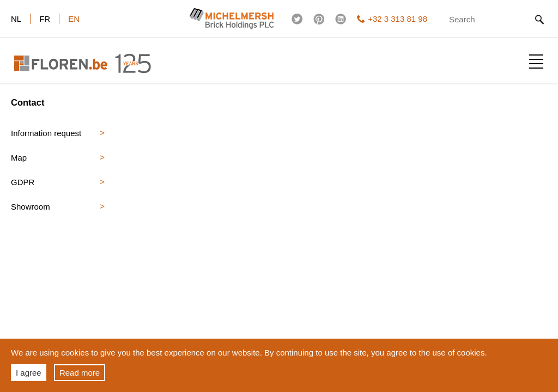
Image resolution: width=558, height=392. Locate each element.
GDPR (23, 182)
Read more (80, 373)
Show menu (536, 62)
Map (19, 158)
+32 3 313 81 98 (392, 19)
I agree (29, 373)
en (74, 19)
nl (16, 19)
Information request (46, 133)
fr (45, 19)
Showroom (31, 207)
